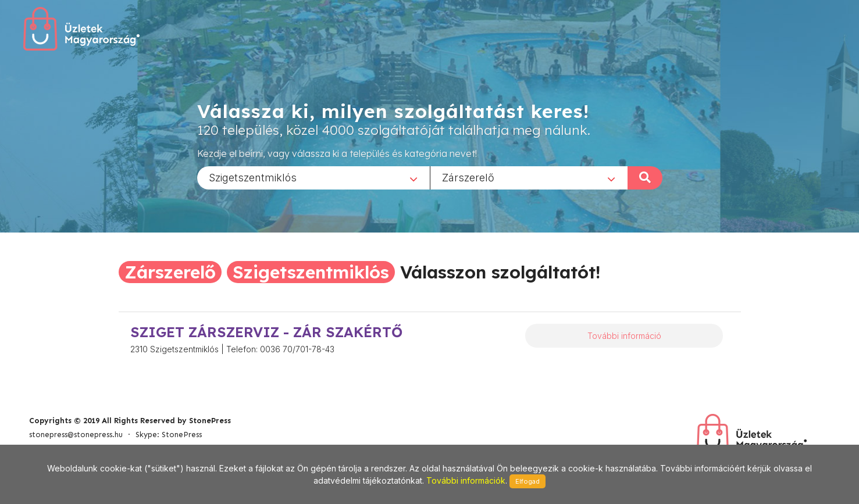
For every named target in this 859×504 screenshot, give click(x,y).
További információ (624, 336)
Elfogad (527, 481)
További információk (466, 480)
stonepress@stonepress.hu (76, 435)
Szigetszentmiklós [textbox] (253, 177)
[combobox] (313, 177)
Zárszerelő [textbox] (468, 177)
